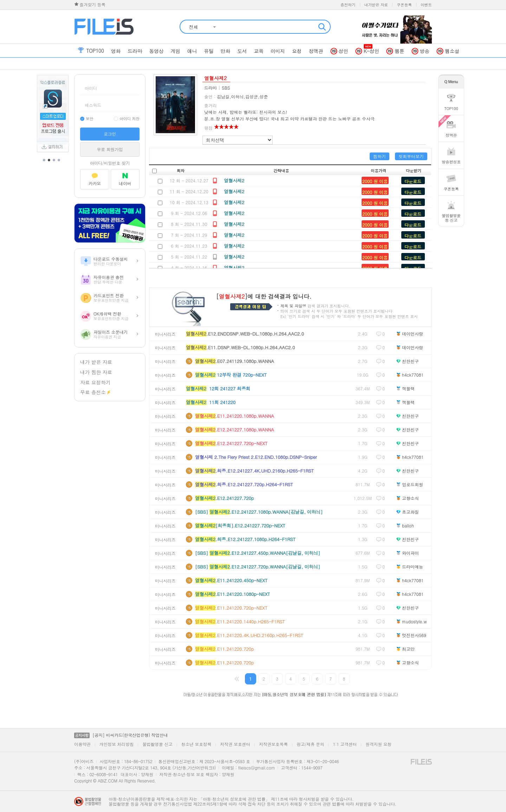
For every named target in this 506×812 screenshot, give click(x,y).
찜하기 (379, 156)
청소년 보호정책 (196, 744)
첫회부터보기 (411, 156)
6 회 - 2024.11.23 (189, 246)
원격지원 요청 (378, 744)
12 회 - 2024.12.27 (189, 180)
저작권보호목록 (273, 744)
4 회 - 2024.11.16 (189, 268)
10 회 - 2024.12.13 (189, 202)
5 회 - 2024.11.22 (189, 257)
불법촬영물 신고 (157, 744)
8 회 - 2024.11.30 (189, 224)
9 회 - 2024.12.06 (189, 213)
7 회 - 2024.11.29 (189, 235)
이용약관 (82, 744)
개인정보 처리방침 (116, 744)
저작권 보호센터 (235, 744)
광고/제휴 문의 (310, 744)
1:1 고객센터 (345, 744)
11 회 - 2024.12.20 (189, 191)
